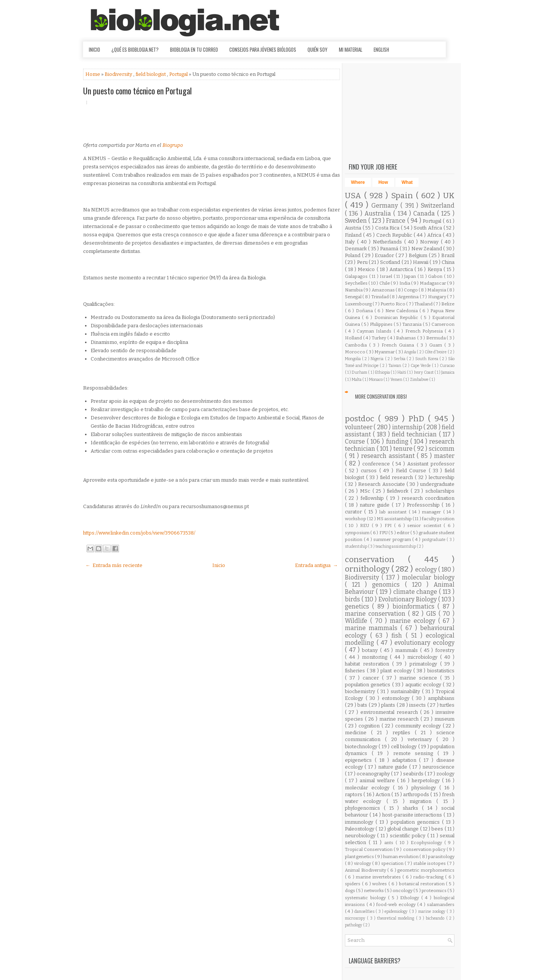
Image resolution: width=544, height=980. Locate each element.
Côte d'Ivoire (436, 352)
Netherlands (389, 242)
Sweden (357, 221)
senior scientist (425, 525)
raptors (354, 794)
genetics (359, 606)
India (405, 283)
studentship (356, 546)
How (383, 182)
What (407, 182)
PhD (418, 419)
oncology (403, 891)
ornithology (368, 569)
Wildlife (358, 621)
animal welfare (378, 780)
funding (398, 441)
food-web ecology (397, 904)
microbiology (424, 657)
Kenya (436, 269)
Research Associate (382, 484)
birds (353, 599)
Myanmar (385, 352)
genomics (389, 585)
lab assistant (394, 512)
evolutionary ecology (424, 643)
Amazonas (384, 290)
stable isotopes (430, 863)
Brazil (448, 255)
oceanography (374, 774)
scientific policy (409, 836)
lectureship (442, 477)
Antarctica (402, 269)
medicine (358, 733)
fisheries (356, 671)
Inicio (94, 49)
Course (356, 441)
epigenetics (360, 760)
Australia (379, 213)
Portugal (179, 74)
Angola (410, 352)
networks (374, 891)
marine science (420, 678)
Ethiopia (383, 372)
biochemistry (361, 691)
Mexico (367, 269)
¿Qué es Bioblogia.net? (135, 49)
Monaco (376, 380)
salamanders (441, 904)
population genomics (416, 822)
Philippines (382, 324)
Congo (411, 290)
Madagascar (433, 283)
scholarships (440, 491)
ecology (427, 569)
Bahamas (406, 338)
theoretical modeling (396, 918)
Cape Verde (421, 366)
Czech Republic (395, 235)
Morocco (355, 352)
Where (358, 182)
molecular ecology (369, 788)
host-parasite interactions (413, 815)
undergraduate (437, 484)
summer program (393, 539)
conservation (376, 560)
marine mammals (373, 628)
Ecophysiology (427, 843)
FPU (384, 533)
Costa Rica (388, 228)
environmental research (390, 712)
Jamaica (448, 372)
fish (399, 636)
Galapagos (357, 276)
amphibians (441, 698)
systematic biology (366, 898)
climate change (416, 592)
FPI (389, 525)
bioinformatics (415, 606)
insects (418, 705)
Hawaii (421, 262)
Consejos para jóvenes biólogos (263, 49)
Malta (357, 380)
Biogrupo (173, 145)
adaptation (406, 760)
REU (366, 525)
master (444, 456)
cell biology (405, 747)
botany (371, 650)
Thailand (424, 304)
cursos (370, 471)
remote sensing (415, 753)
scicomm (442, 449)
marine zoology (433, 911)
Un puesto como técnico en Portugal (138, 91)
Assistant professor (431, 464)
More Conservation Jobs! (381, 396)
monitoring (376, 657)
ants (390, 843)
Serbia (400, 359)
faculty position (438, 519)
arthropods (417, 794)
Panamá (390, 249)
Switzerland (438, 206)
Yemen (397, 380)
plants (389, 705)
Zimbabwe (420, 380)
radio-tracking (429, 877)
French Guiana (399, 345)
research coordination (428, 498)
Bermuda (437, 338)
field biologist (151, 74)
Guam (437, 345)
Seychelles (357, 283)
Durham (360, 372)
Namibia (354, 290)
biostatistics (441, 671)
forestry (445, 650)
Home (93, 74)
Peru (363, 262)
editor (403, 533)
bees (438, 829)
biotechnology (362, 747)
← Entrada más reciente (114, 565)
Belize (448, 304)
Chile (385, 283)
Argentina (409, 297)
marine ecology (414, 621)
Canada (425, 213)
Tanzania (413, 324)
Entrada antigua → (316, 565)
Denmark (356, 249)
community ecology (419, 726)
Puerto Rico (393, 304)
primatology (425, 664)
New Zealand (427, 249)
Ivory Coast (424, 372)
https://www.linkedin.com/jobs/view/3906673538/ (139, 533)
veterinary (422, 739)
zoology (445, 774)
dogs (350, 891)
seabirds (414, 774)
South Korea (427, 359)
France (396, 221)
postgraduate (434, 540)
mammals (408, 650)
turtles (447, 705)
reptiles (404, 733)
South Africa (428, 228)
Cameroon (443, 324)
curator (355, 512)
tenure (404, 449)
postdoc (362, 419)
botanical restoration (423, 884)
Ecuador (385, 255)
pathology (354, 925)
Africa (435, 235)
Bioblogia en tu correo (194, 49)
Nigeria (378, 359)
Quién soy (318, 49)
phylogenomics (364, 808)
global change (404, 829)
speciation (393, 863)
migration (423, 801)
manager (432, 512)
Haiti (402, 372)
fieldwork (399, 491)
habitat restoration (369, 664)
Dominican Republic (397, 317)
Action (383, 794)
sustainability (406, 691)
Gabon (436, 276)
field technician (415, 434)
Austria (354, 228)
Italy (351, 242)
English (381, 49)
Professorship (424, 505)
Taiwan (395, 366)
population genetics (369, 685)
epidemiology (397, 911)
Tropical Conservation (369, 849)
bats (363, 705)
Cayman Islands (375, 331)
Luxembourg (359, 304)
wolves (380, 884)
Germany (386, 206)
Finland (354, 235)
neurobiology (361, 836)
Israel (387, 276)
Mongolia (353, 359)
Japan (411, 276)
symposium (358, 533)
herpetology (427, 780)
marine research (400, 719)
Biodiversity (119, 74)
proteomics (434, 891)
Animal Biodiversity (366, 870)
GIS (432, 614)
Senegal (354, 297)
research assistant (389, 456)
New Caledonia (402, 311)
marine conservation (376, 614)
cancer (372, 678)
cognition (370, 726)
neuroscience (438, 767)
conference (377, 464)
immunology (360, 822)
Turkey (379, 338)
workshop (356, 519)
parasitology (441, 857)
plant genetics (360, 857)
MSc (366, 491)
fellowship (373, 498)
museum (444, 719)
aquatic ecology (424, 685)
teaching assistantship (396, 546)
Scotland (391, 262)
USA (355, 196)
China (448, 262)
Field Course (412, 471)
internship (408, 427)
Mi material (351, 49)
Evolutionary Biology (408, 599)
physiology (425, 788)
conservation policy (425, 849)
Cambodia (357, 345)
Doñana (365, 311)
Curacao (447, 366)
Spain (403, 196)
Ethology (411, 898)
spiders (353, 884)
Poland (353, 255)
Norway (430, 242)
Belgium (419, 255)
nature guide (376, 505)
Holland (354, 338)
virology (363, 863)
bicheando (436, 918)
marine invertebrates (379, 877)
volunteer (359, 427)
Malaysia (437, 290)
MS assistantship (395, 519)
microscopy (356, 918)
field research (397, 477)
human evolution (401, 857)
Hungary (437, 297)
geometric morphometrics (426, 870)
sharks (412, 808)
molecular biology (428, 577)
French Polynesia (425, 331)
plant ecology (397, 671)
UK (449, 196)
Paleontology (360, 829)
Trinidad (380, 297)
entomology (397, 698)
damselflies (365, 911)
